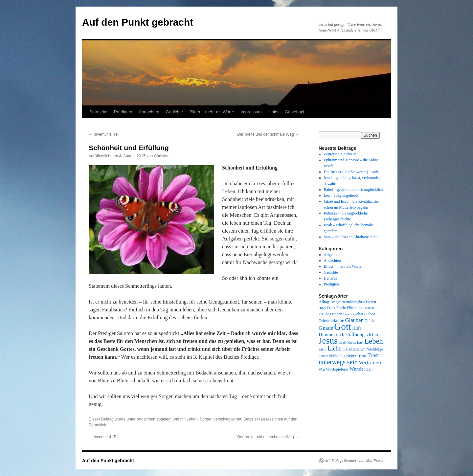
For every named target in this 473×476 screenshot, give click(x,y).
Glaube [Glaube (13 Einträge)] (337, 320)
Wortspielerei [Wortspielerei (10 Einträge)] (337, 369)
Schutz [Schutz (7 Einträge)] (323, 356)
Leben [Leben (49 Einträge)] (374, 341)
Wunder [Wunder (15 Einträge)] (357, 369)
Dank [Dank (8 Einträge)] (331, 308)
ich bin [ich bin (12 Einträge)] (372, 335)
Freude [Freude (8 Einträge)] (324, 314)
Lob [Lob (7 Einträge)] (345, 349)
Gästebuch (295, 112)
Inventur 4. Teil (104, 134)
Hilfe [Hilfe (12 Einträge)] (357, 328)
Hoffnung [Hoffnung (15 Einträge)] (355, 334)
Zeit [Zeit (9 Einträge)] (370, 369)
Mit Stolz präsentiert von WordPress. (354, 461)
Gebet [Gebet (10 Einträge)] (358, 314)
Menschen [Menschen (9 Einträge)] (357, 349)
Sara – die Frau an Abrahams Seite (351, 237)
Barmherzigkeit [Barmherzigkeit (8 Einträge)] (353, 302)
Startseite (98, 112)
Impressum (251, 112)
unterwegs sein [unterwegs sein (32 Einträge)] (338, 362)
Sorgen (206, 419)
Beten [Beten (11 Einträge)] (371, 302)
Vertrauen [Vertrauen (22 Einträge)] (370, 362)
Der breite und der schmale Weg (268, 134)
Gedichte (174, 112)
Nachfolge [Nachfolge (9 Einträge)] (375, 349)
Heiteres (330, 278)
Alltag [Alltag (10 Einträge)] (324, 302)
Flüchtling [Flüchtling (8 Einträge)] (355, 308)
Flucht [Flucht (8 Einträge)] (341, 308)
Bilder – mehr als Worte (212, 112)
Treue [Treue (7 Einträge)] (362, 356)
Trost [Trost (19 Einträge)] (373, 355)
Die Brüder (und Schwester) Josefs (351, 172)
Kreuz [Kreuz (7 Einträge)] (352, 342)
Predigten (123, 112)
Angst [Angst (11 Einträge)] (335, 302)
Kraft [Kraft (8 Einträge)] (343, 342)
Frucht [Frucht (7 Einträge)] (348, 314)
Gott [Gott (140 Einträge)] (343, 327)
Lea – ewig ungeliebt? (341, 195)
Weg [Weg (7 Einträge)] (322, 369)
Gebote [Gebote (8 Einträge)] (324, 321)
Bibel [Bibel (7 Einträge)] (322, 308)
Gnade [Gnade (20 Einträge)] (326, 328)
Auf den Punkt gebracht (138, 22)
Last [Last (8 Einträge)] (360, 342)
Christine (162, 156)
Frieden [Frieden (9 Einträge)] (336, 314)
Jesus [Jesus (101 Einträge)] (328, 341)
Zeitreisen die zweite (340, 154)
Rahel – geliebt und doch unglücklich (353, 190)
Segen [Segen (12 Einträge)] (352, 356)
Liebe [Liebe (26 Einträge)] (334, 348)
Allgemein (332, 255)
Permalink (97, 425)
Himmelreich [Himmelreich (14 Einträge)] (331, 334)
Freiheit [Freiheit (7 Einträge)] (369, 308)
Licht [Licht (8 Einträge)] (323, 349)
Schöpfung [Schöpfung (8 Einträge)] (337, 356)
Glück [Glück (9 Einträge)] (370, 321)
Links (273, 112)
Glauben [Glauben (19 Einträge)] (354, 320)
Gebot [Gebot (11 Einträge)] (370, 314)
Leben (192, 419)
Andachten (149, 112)
